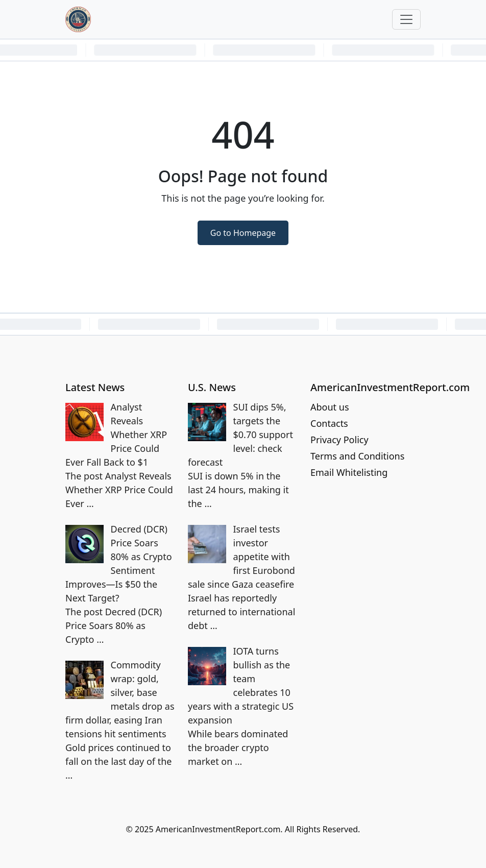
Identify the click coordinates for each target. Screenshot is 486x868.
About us (330, 407)
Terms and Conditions (357, 456)
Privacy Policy (339, 440)
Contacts (329, 423)
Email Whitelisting (349, 472)
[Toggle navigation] (406, 19)
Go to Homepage (243, 233)
